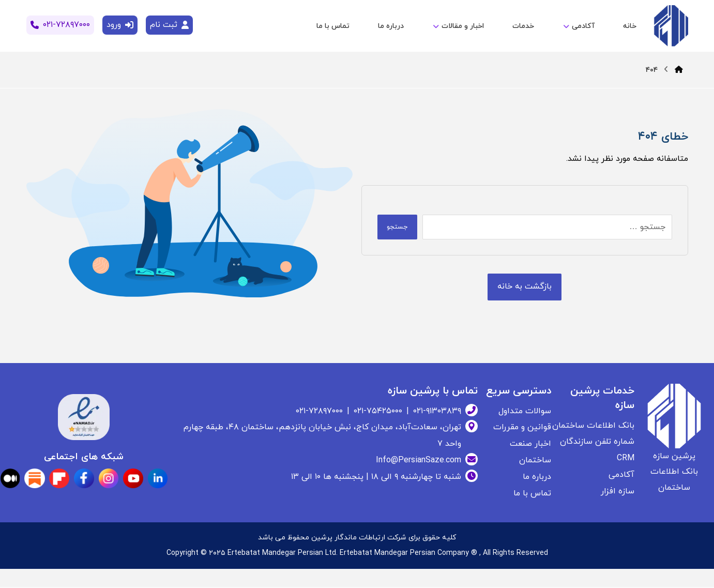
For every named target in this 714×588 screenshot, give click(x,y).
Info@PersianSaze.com (419, 461)
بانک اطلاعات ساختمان (593, 426)
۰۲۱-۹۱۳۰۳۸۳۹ (437, 412)
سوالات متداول (525, 412)
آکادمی (621, 476)
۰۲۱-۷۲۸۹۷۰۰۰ (319, 412)
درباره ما (537, 478)
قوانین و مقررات (522, 428)
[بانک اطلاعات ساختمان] (525, 287)
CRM (626, 459)
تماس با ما (532, 494)
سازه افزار (618, 492)
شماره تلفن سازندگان (597, 443)
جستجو (399, 227)
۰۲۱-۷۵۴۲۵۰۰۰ (378, 412)
